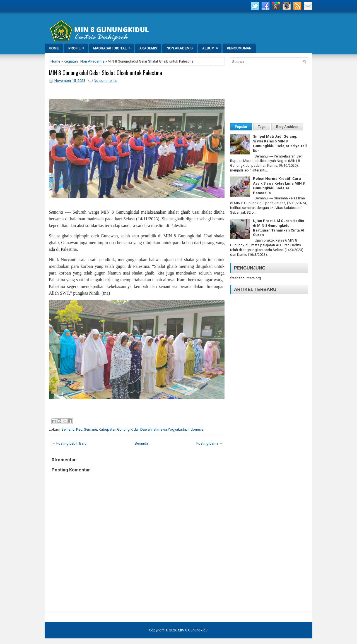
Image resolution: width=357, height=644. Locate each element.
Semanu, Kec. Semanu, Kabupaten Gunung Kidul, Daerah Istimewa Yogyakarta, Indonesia (132, 429)
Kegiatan (71, 61)
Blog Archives (287, 127)
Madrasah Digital (114, 47)
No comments (105, 81)
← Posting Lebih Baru (69, 443)
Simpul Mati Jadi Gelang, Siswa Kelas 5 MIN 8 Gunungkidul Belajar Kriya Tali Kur (280, 144)
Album (212, 47)
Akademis (148, 48)
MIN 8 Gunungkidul (193, 630)
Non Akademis (180, 48)
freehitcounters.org (246, 278)
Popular (241, 127)
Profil (78, 47)
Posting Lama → (210, 443)
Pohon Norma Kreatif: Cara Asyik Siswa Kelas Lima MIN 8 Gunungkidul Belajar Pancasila (279, 186)
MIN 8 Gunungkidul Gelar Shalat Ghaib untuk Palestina (105, 73)
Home (54, 48)
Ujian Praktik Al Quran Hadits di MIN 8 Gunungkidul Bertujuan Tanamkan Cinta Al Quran (279, 228)
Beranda (141, 443)
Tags (262, 127)
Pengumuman (239, 48)
